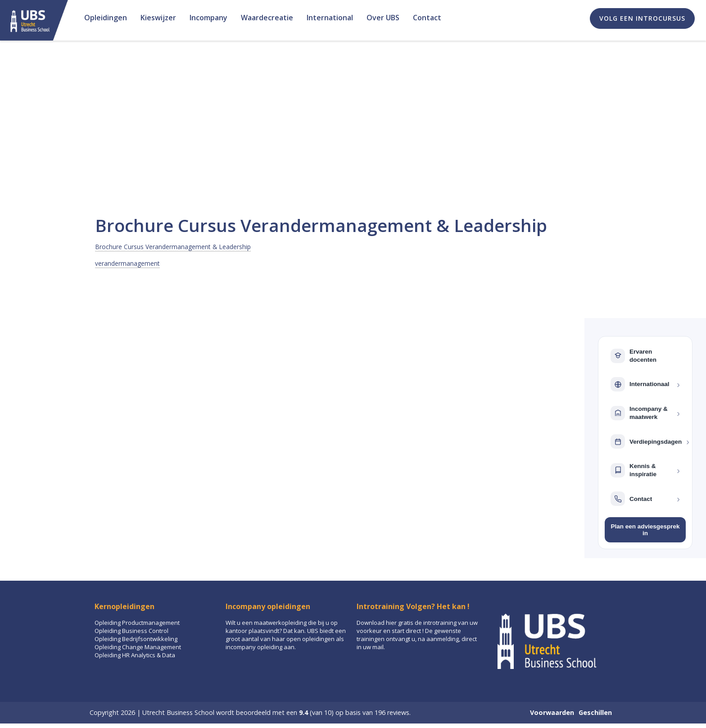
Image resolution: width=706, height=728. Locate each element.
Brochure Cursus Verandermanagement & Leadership (173, 247)
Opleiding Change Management (138, 647)
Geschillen (595, 712)
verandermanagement (127, 263)
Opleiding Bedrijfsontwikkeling (136, 639)
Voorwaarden (552, 712)
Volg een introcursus (642, 18)
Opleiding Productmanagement (137, 623)
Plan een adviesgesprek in (645, 530)
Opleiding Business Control (131, 631)
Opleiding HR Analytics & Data (135, 655)
